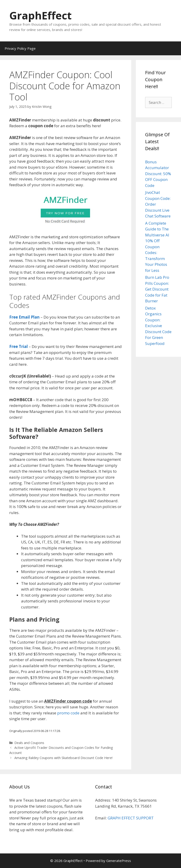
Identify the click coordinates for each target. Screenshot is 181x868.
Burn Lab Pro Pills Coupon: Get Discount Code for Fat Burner (157, 289)
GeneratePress (119, 861)
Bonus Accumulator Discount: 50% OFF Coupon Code (158, 174)
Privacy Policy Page (20, 48)
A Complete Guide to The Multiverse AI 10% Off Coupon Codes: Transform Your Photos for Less (157, 247)
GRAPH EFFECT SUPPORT (131, 818)
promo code (68, 713)
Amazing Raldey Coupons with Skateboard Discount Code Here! (63, 758)
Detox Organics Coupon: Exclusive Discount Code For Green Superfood (158, 326)
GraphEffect (40, 15)
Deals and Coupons (29, 743)
